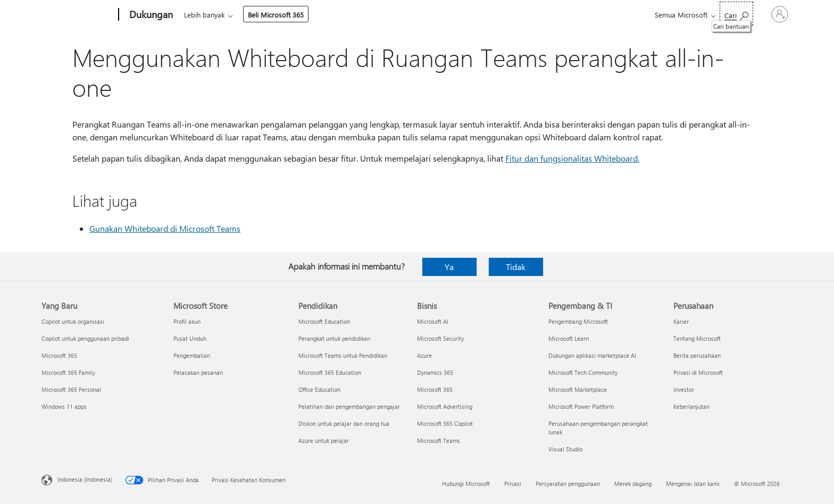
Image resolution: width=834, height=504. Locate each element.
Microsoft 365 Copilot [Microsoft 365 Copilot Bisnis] (445, 423)
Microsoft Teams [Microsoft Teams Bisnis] (439, 440)
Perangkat (326, 15)
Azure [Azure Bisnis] (424, 355)
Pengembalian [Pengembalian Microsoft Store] (192, 355)
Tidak (516, 267)
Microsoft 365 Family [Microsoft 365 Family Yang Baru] (68, 372)
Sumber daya (459, 15)
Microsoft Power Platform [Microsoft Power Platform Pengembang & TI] (581, 406)
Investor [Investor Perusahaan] (684, 389)
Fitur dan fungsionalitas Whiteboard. (572, 158)
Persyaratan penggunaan (568, 484)
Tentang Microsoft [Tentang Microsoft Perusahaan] (697, 338)
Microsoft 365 (203, 15)
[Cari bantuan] (708, 14)
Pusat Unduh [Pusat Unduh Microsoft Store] (190, 338)
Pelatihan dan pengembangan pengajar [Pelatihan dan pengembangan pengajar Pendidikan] (349, 406)
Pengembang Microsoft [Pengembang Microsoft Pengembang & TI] (578, 321)
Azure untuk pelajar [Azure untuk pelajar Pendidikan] (324, 440)
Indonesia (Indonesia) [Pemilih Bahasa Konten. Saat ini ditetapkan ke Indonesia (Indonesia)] (85, 479)
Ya (449, 267)
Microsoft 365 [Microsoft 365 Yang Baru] (59, 355)
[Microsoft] (78, 15)
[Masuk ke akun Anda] (765, 14)
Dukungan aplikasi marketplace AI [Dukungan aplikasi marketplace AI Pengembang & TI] (592, 355)
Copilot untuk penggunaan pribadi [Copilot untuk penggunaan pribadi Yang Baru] (85, 338)
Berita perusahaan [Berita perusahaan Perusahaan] (697, 355)
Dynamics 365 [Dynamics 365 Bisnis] (435, 372)
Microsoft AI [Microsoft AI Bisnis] (433, 321)
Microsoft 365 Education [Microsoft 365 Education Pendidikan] (330, 372)
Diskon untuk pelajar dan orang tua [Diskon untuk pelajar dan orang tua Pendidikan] (344, 423)
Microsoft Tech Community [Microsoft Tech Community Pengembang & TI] (583, 372)
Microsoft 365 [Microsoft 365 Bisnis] (435, 389)
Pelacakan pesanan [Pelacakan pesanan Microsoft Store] (198, 372)
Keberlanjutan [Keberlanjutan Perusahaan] (691, 406)
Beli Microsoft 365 (531, 15)
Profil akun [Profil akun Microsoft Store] (187, 321)
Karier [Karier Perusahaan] (681, 321)
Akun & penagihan (390, 15)
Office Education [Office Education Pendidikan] (319, 389)
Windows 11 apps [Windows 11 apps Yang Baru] (64, 406)
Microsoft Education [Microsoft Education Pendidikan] (324, 321)
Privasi (513, 484)
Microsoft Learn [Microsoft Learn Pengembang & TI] (569, 338)
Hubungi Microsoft (466, 484)
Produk (280, 15)
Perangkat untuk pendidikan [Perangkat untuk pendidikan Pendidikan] (334, 338)
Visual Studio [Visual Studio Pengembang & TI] (565, 449)
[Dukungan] (150, 15)
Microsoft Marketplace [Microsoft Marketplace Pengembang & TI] (578, 389)
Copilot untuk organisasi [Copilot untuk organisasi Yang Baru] (73, 321)
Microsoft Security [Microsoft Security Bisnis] (440, 338)
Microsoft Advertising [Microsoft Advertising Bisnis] (445, 406)
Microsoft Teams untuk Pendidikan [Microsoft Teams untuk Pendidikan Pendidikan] (343, 355)
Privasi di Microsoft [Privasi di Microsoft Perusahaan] (698, 372)
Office (246, 15)
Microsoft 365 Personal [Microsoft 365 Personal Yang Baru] (71, 389)
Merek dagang (633, 484)
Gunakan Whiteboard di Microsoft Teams (165, 228)
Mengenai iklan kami (693, 484)
